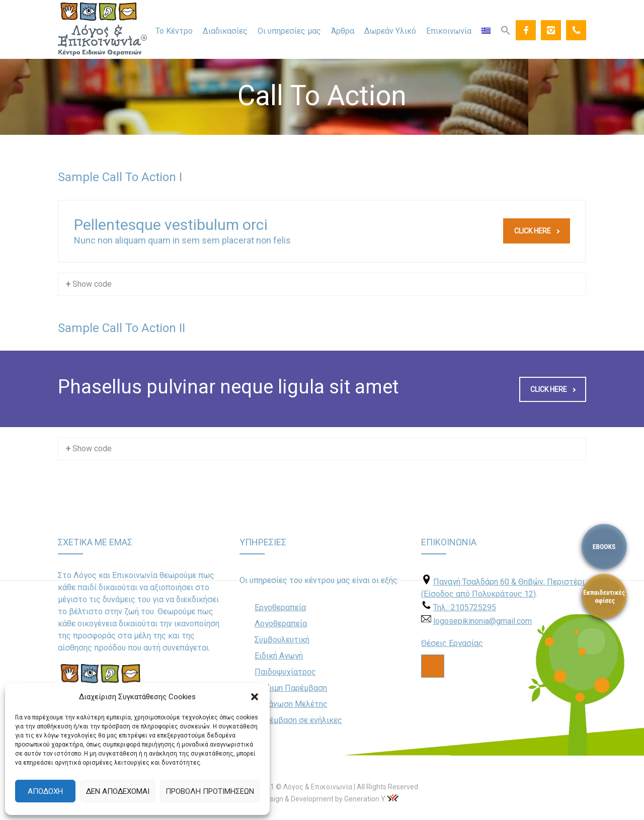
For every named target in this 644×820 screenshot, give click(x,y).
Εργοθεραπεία (280, 607)
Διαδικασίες (225, 31)
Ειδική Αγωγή (279, 656)
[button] (255, 697)
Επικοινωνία (449, 31)
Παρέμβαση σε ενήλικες (298, 720)
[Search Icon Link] (506, 30)
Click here (537, 231)
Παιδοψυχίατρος (285, 672)
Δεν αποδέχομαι (118, 791)
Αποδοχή (45, 791)
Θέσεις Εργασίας (452, 643)
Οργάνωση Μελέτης (291, 704)
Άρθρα (343, 31)
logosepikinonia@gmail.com (482, 621)
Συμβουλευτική (282, 640)
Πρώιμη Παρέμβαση (291, 688)
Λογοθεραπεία (281, 624)
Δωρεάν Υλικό (390, 31)
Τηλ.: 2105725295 (465, 607)
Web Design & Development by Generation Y (316, 799)
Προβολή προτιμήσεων (210, 791)
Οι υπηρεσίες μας (289, 31)
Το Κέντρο (174, 31)
